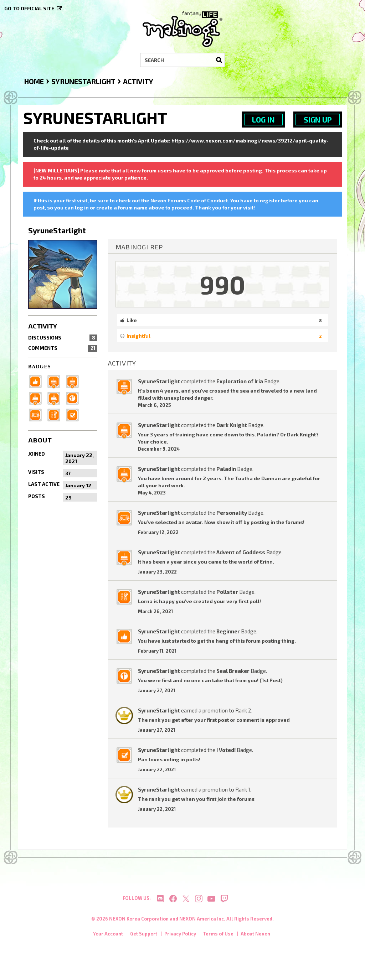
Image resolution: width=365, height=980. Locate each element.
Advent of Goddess (241, 552)
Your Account (108, 937)
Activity (43, 326)
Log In (263, 120)
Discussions (63, 338)
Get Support (144, 937)
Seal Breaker (233, 671)
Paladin (226, 469)
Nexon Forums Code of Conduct (189, 200)
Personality (232, 513)
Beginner (228, 631)
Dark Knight (232, 425)
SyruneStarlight (159, 381)
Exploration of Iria (240, 381)
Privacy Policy (180, 937)
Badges (40, 367)
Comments (63, 348)
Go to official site (29, 8)
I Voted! (226, 750)
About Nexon (255, 937)
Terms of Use (218, 937)
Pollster (227, 592)
